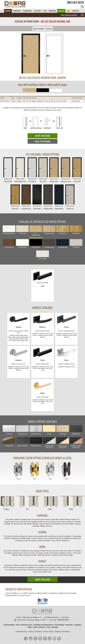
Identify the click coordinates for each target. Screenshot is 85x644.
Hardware (69, 625)
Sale (68, 11)
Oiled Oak (15, 198)
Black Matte (37, 198)
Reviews (42, 627)
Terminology (60, 625)
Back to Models (39, 29)
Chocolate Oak (26, 198)
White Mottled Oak (20, 170)
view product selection (69, 15)
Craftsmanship (9, 625)
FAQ (45, 11)
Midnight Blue (59, 198)
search (82, 7)
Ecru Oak (43, 170)
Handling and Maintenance (44, 625)
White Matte (8, 170)
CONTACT (76, 11)
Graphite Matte (48, 198)
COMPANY (52, 11)
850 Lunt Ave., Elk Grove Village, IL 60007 (32, 620)
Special (61, 11)
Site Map (55, 627)
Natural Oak (54, 170)
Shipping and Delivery (62, 632)
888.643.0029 (75, 2)
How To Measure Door (24, 625)
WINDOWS (17, 11)
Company (78, 625)
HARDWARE (27, 11)
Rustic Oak (77, 170)
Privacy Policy (48, 632)
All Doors (49, 29)
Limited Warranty (21, 632)
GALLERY (38, 11)
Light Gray (70, 198)
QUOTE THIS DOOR (43, 136)
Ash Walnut (32, 170)
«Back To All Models (42, 141)
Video (35, 627)
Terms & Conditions (35, 632)
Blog (30, 627)
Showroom (65, 617)
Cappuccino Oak (65, 170)
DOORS (8, 11)
